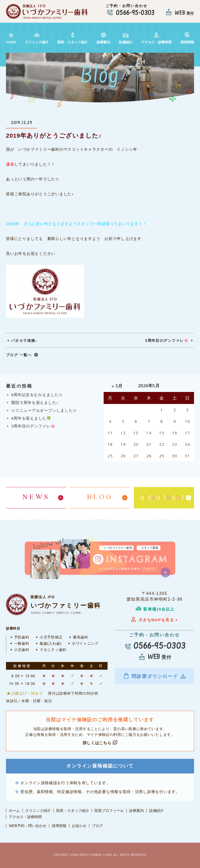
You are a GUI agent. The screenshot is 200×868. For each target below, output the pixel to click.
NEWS (36, 498)
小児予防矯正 (48, 637)
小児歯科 (19, 650)
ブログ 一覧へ (19, 355)
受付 (184, 13)
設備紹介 (126, 38)
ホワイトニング (83, 643)
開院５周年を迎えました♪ (35, 403)
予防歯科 (19, 637)
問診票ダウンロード (155, 676)
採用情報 (187, 38)
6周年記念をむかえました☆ (37, 395)
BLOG (100, 498)
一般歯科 (19, 643)
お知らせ (79, 826)
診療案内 (103, 38)
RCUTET (163, 498)
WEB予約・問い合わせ (28, 826)
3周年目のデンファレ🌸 (167, 341)
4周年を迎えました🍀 (31, 418)
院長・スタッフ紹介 (73, 38)
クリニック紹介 (37, 38)
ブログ (97, 826)
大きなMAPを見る (155, 620)
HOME (11, 38)
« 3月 (117, 386)
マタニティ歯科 (50, 650)
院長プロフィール (109, 811)
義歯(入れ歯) (48, 643)
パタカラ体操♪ (24, 341)
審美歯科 (78, 637)
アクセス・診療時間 (156, 38)
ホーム (14, 811)
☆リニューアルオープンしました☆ (44, 410)
